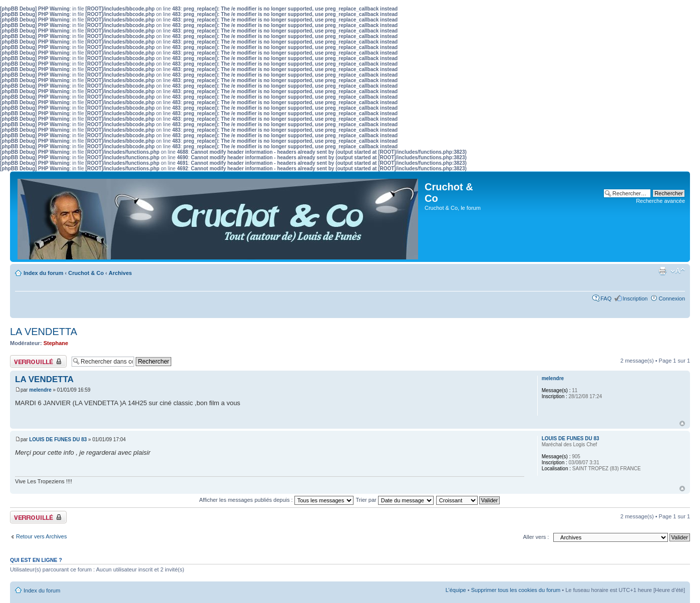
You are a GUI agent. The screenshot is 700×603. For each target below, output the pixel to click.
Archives (120, 273)
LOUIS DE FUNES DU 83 (58, 439)
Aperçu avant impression (662, 271)
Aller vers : (536, 537)
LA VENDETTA (44, 332)
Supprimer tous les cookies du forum (516, 590)
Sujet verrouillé (38, 361)
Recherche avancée (660, 201)
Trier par (395, 500)
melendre (40, 390)
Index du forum (43, 273)
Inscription (635, 298)
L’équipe (456, 590)
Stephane (56, 343)
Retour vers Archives (41, 536)
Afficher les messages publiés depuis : (276, 500)
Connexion (672, 298)
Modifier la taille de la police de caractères (678, 271)
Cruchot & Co (86, 273)
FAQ (606, 298)
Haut (682, 423)
